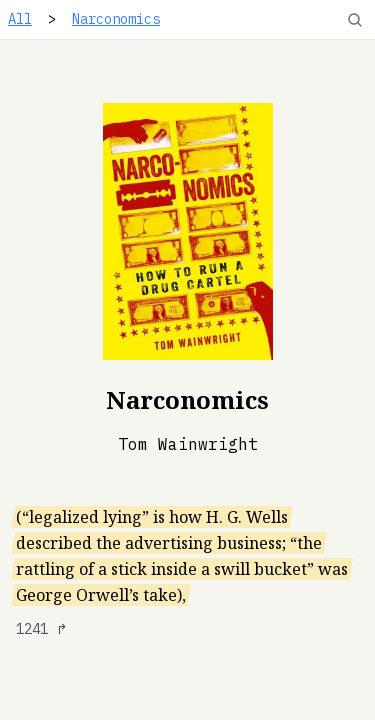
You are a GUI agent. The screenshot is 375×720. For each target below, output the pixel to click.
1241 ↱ (42, 629)
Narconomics (116, 19)
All (20, 19)
